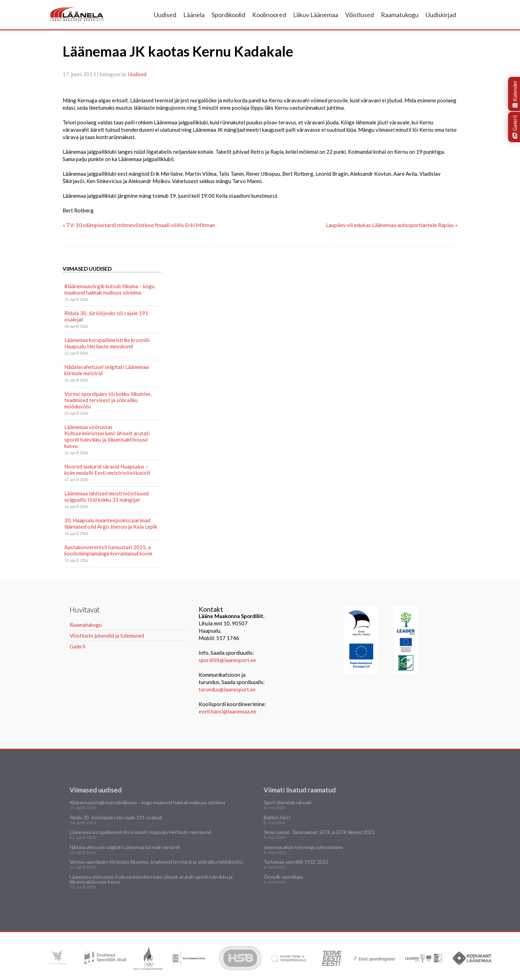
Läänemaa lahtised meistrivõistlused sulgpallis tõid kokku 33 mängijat (106, 496)
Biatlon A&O (277, 817)
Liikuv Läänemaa (316, 15)
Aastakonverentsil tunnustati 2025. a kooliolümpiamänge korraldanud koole (108, 550)
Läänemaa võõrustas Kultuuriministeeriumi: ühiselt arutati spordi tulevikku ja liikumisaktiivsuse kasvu (107, 436)
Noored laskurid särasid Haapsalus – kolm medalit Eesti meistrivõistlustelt (107, 470)
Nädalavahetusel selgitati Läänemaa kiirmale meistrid (106, 370)
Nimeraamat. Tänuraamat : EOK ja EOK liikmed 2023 (319, 832)
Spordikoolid (228, 15)
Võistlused (359, 15)
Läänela (194, 15)
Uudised (165, 15)
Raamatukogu (400, 15)
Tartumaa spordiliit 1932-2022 (296, 862)
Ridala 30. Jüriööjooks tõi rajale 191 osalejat (106, 316)
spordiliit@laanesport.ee (227, 660)
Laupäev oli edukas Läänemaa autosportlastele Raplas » (392, 225)
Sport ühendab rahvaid (287, 802)
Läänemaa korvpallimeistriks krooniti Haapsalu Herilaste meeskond (107, 343)
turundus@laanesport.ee (228, 689)
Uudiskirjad (441, 15)
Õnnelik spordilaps (283, 877)
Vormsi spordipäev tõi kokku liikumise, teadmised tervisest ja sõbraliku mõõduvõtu (108, 400)
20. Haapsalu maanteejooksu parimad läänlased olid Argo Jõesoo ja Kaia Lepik (111, 523)
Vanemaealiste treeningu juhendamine (304, 847)
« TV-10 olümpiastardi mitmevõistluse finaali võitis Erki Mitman (139, 225)
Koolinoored (269, 15)
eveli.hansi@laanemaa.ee (227, 711)
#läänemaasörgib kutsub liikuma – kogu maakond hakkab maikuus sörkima (109, 289)
